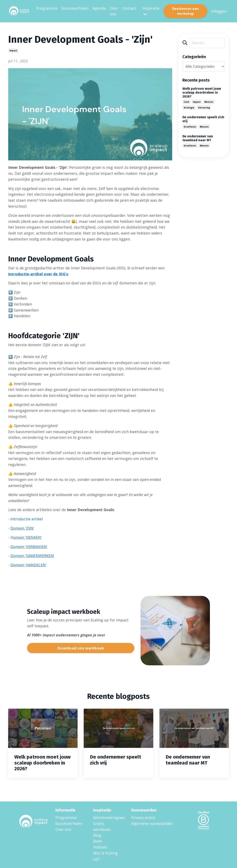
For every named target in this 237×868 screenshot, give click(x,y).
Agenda (99, 8)
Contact (129, 8)
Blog (97, 835)
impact (13, 51)
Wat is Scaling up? (105, 856)
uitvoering (204, 108)
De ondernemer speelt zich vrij (203, 119)
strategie (189, 108)
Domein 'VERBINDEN (29, 547)
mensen (209, 102)
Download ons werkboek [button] (81, 648)
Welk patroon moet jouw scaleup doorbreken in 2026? (202, 93)
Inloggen (219, 11)
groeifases (190, 127)
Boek (98, 841)
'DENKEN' (33, 537)
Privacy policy (143, 817)
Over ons (114, 11)
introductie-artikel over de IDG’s (38, 274)
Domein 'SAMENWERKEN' (32, 556)
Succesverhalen (75, 8)
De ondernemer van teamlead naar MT (198, 138)
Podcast (100, 847)
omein (19, 537)
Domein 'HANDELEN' (28, 565)
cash (186, 102)
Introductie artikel (27, 519)
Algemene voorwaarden (152, 823)
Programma (47, 8)
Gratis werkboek (102, 826)
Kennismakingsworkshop (107, 817)
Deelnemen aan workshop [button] (185, 11)
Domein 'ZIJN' (22, 528)
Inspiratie (151, 11)
